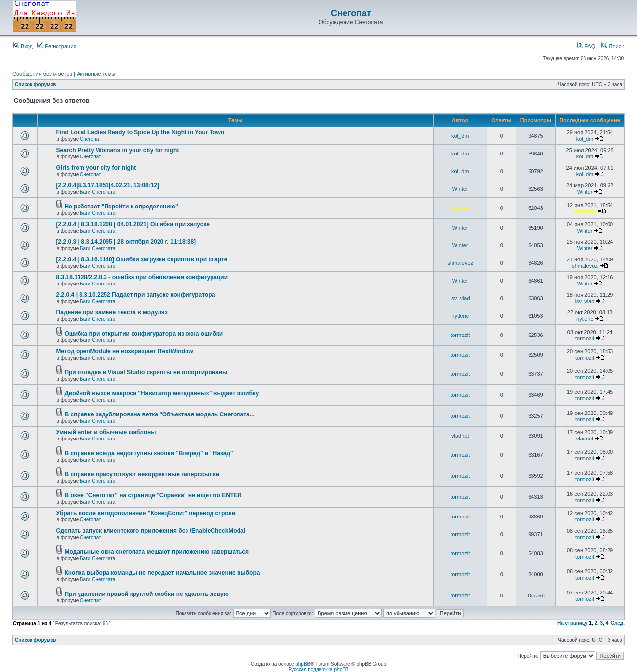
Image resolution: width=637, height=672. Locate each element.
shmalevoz (460, 263)
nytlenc (460, 316)
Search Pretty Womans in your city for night (118, 150)
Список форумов (36, 85)
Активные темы (96, 74)
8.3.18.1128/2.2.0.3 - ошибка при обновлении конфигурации (142, 277)
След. (618, 623)
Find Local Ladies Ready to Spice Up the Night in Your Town (141, 132)
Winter (460, 189)
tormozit (460, 335)
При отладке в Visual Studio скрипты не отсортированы (146, 372)
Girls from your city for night (96, 168)
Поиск (612, 46)
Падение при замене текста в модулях (112, 312)
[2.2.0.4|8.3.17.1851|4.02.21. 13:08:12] (108, 185)
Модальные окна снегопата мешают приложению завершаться (157, 552)
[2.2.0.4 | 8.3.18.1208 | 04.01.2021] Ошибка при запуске (133, 224)
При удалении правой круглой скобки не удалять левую (146, 594)
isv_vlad (460, 298)
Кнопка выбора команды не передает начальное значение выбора (162, 573)
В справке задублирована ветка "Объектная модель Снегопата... (159, 414)
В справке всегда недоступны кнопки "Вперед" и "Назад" (148, 453)
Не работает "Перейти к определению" (121, 207)
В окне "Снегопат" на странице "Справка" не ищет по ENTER (153, 495)
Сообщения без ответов (42, 74)
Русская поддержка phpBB (318, 669)
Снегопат (351, 13)
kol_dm (460, 136)
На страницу (573, 623)
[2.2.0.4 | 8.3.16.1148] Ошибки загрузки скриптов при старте (142, 259)
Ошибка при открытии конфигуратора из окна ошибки (144, 334)
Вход (23, 46)
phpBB (303, 664)
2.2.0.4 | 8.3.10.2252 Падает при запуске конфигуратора (136, 295)
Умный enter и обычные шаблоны (106, 432)
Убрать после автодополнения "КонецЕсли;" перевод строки (146, 513)
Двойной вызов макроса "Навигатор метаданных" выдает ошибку (161, 393)
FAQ (586, 46)
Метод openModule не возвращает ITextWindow (125, 351)
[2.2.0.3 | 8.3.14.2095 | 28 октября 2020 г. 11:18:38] (126, 242)
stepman (460, 208)
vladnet (460, 436)
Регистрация (57, 46)
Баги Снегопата (98, 192)
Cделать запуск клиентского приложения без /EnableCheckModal (151, 531)
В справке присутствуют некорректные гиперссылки (142, 474)
